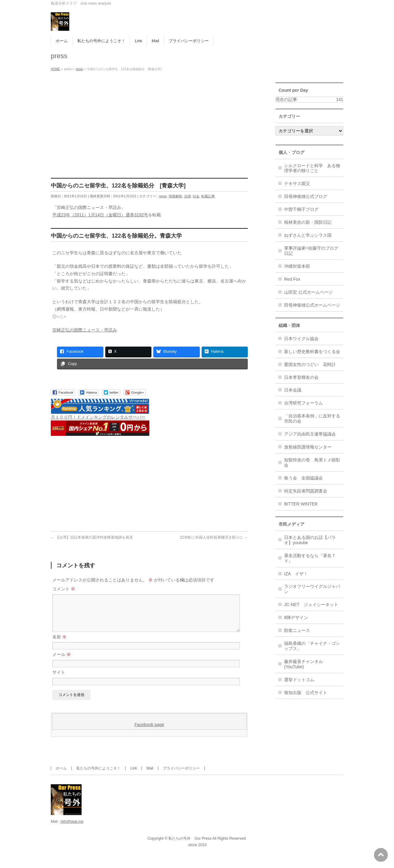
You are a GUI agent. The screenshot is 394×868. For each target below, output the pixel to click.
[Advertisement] (149, 132)
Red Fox (292, 279)
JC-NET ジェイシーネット (311, 605)
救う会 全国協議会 (304, 478)
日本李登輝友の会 (301, 377)
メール (62, 662)
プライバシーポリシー (181, 776)
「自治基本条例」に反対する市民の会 (312, 418)
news (163, 196)
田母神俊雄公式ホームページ (312, 305)
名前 (59, 644)
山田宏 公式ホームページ (308, 292)
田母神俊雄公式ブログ (306, 196)
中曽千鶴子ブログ (301, 209)
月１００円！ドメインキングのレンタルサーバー (98, 417)
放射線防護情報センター (308, 447)
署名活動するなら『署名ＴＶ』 (310, 558)
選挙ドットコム (299, 680)
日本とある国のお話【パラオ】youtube (310, 540)
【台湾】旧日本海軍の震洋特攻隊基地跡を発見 (92, 537)
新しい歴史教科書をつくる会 (312, 352)
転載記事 (208, 196)
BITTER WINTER (301, 504)
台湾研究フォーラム (304, 403)
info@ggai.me (72, 829)
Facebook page (149, 732)
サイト (59, 680)
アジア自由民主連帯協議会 (310, 434)
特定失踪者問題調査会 (306, 491)
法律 (187, 196)
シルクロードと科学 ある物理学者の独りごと (312, 168)
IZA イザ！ (296, 574)
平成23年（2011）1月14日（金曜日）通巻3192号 (100, 215)
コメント (64, 589)
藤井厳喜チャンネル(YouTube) (304, 664)
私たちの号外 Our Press (190, 846)
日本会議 (293, 390)
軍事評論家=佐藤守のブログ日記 (311, 251)
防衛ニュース (297, 630)
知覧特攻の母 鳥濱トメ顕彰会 (312, 462)
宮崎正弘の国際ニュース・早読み (85, 330)
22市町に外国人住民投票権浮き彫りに (214, 537)
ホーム (61, 776)
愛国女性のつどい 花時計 (310, 364)
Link (134, 776)
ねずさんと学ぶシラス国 (308, 235)
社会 (196, 196)
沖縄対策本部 (297, 266)
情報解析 (175, 196)
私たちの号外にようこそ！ (98, 776)
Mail (150, 776)
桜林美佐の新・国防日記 (308, 222)
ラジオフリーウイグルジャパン (312, 589)
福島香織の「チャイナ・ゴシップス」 (312, 646)
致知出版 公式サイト (306, 693)
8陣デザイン (296, 617)
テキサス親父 (297, 183)
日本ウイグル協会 (301, 339)
